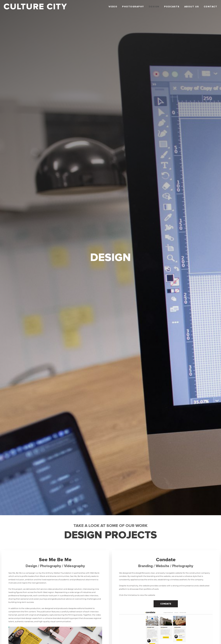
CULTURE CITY (35, 7)
